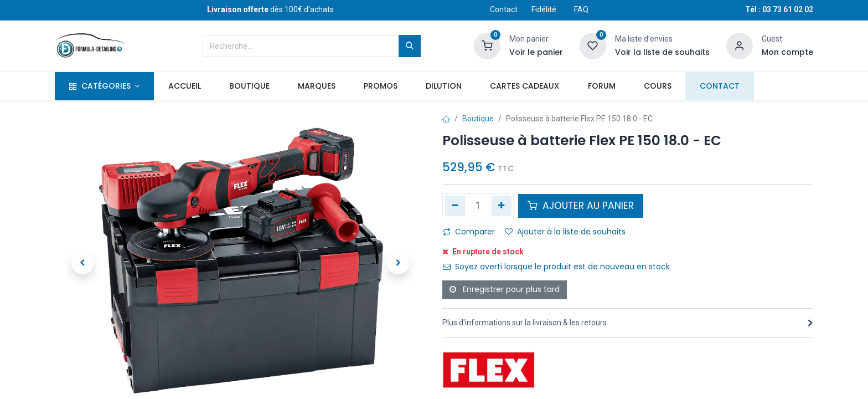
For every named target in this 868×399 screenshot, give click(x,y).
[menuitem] (184, 86)
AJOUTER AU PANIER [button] (581, 206)
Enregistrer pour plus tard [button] (505, 289)
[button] (82, 263)
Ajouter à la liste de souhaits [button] (565, 232)
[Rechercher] (410, 46)
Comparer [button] (469, 232)
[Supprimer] (455, 206)
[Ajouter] (502, 206)
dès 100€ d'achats (270, 9)
